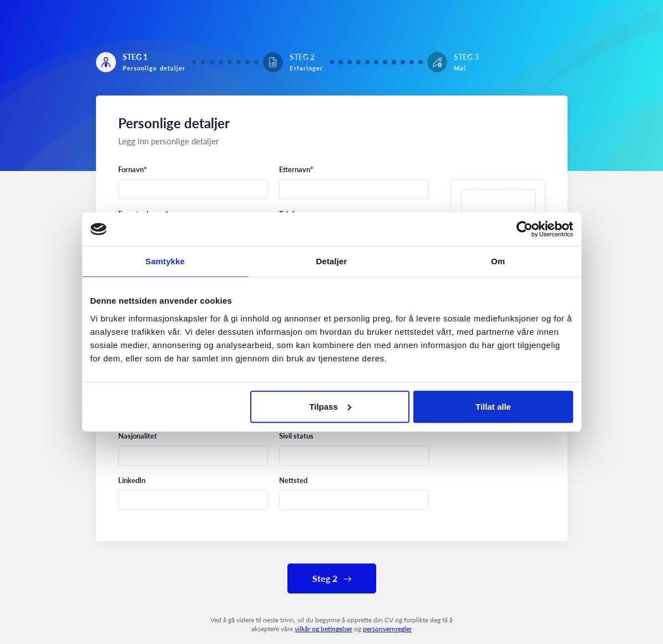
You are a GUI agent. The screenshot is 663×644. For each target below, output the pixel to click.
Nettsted (293, 480)
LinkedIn (132, 480)
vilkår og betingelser (323, 629)
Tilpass (330, 406)
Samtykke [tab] (165, 261)
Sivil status (296, 436)
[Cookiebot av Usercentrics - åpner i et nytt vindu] (525, 229)
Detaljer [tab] (332, 261)
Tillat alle (493, 406)
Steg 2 (332, 578)
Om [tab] (498, 261)
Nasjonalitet (138, 436)
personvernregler (387, 629)
